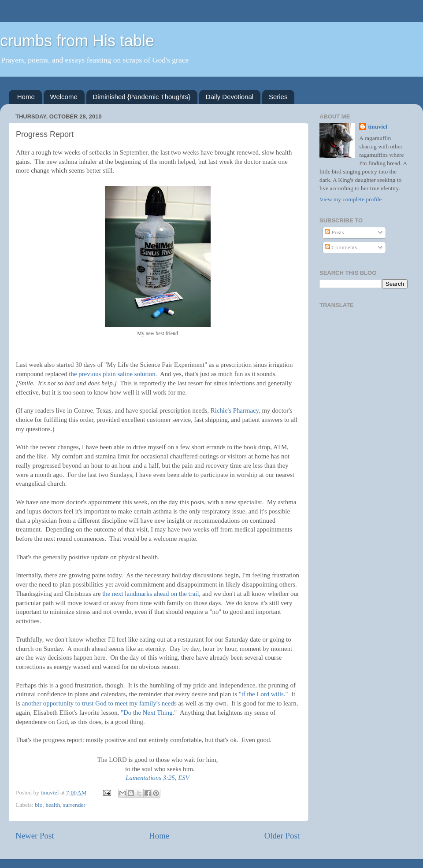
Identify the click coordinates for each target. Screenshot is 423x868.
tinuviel (378, 127)
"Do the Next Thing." (149, 713)
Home (26, 97)
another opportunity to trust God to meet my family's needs (99, 703)
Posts (334, 232)
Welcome (64, 97)
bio (39, 805)
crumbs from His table (77, 41)
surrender (74, 805)
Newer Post (35, 836)
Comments (341, 247)
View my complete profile (351, 199)
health (53, 805)
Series (278, 97)
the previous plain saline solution (112, 374)
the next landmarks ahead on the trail (150, 594)
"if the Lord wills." (263, 694)
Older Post (282, 836)
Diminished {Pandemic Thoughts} (142, 97)
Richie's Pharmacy (235, 410)
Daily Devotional (230, 97)
